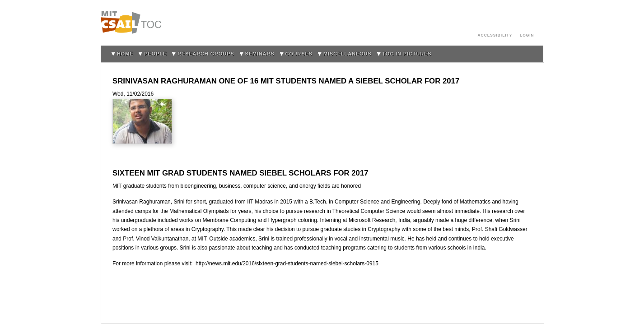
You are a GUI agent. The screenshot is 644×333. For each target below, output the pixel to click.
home (125, 54)
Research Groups (206, 54)
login (527, 35)
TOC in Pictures (407, 54)
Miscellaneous (348, 54)
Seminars (260, 54)
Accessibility (495, 35)
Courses (299, 54)
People (155, 54)
